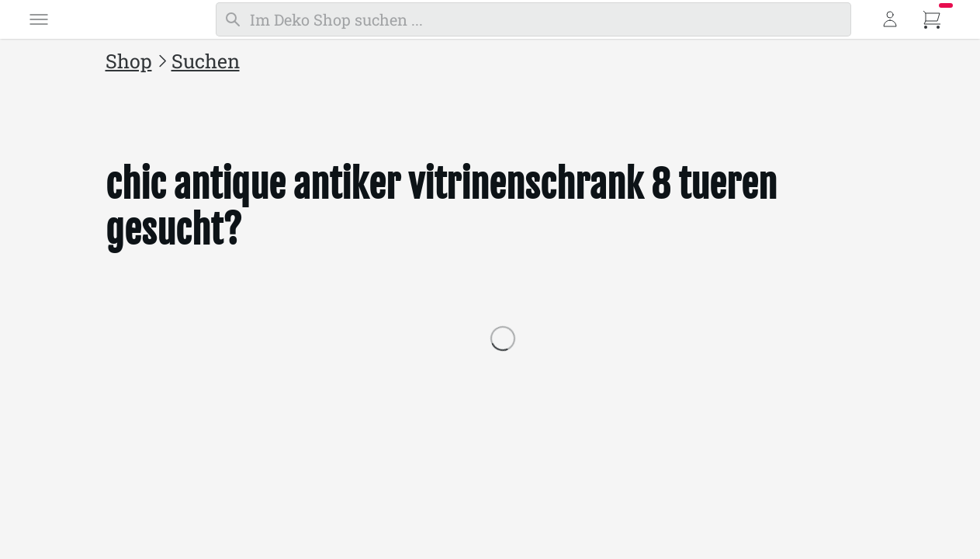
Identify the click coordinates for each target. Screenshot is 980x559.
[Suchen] (533, 19)
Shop (129, 61)
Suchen (206, 61)
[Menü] (39, 19)
